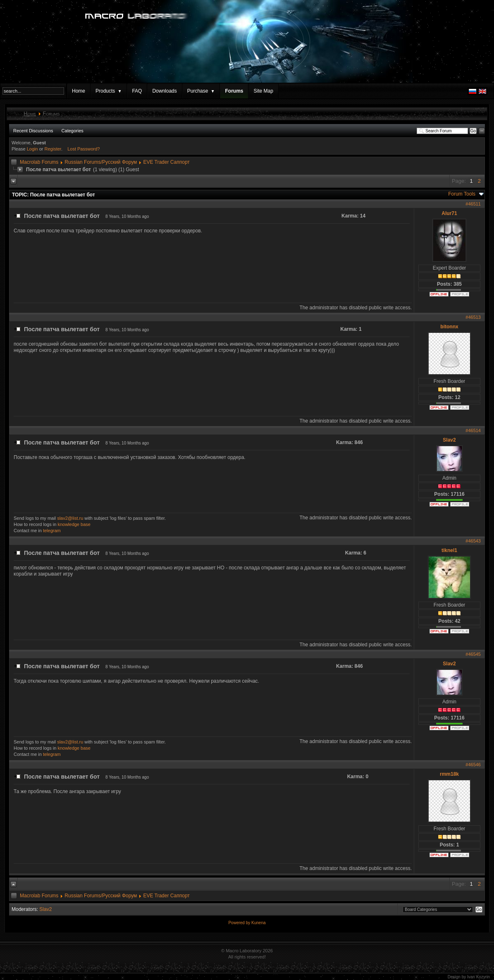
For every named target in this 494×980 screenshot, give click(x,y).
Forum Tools (462, 194)
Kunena (258, 923)
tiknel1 (449, 550)
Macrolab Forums (39, 162)
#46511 (473, 204)
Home (79, 91)
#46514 (473, 430)
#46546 (473, 765)
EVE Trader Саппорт (166, 162)
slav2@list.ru (70, 518)
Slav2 (449, 440)
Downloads (164, 91)
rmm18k (449, 774)
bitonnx (449, 327)
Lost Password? (84, 149)
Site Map (263, 91)
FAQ (137, 91)
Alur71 (449, 213)
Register (53, 149)
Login (32, 149)
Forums (234, 91)
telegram (52, 531)
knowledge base (74, 524)
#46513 (473, 317)
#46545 (473, 654)
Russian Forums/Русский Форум (101, 162)
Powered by (240, 923)
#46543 (473, 541)
